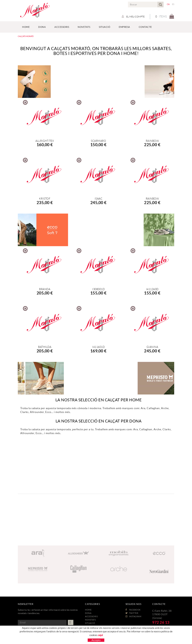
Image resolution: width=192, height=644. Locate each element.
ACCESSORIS (91, 616)
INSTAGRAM (133, 616)
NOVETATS (90, 620)
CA (168, 4)
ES (173, 4)
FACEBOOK (133, 610)
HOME (88, 610)
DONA (88, 613)
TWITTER (132, 613)
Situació (90, 623)
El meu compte (133, 16)
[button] (22, 78)
